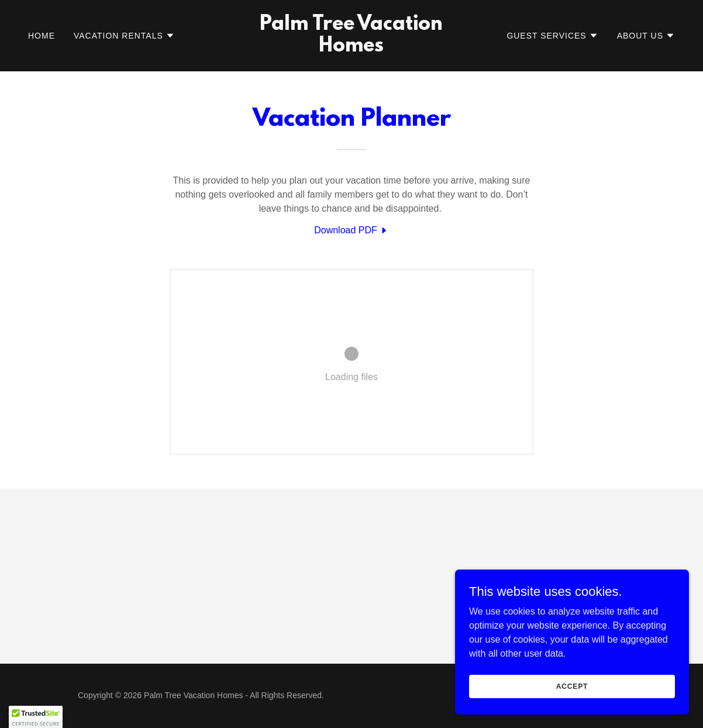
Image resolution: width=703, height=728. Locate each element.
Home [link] (42, 36)
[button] (124, 36)
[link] (352, 48)
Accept (572, 686)
